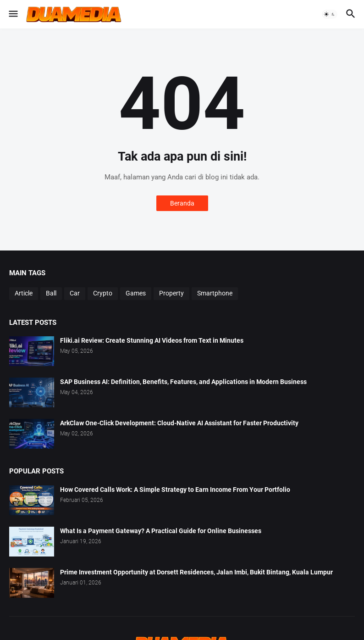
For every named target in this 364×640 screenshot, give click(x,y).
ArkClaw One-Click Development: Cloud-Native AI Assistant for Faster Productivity (179, 423)
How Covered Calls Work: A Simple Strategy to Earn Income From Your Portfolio (175, 490)
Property (171, 293)
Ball (51, 293)
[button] (13, 14)
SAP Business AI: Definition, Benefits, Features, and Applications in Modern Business (183, 382)
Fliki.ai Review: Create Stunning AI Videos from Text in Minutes (152, 340)
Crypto (103, 293)
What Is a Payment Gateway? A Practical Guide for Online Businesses (161, 531)
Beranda (182, 203)
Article (24, 293)
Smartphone (215, 293)
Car (75, 293)
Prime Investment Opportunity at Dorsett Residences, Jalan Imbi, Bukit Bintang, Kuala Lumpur (196, 572)
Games (136, 293)
